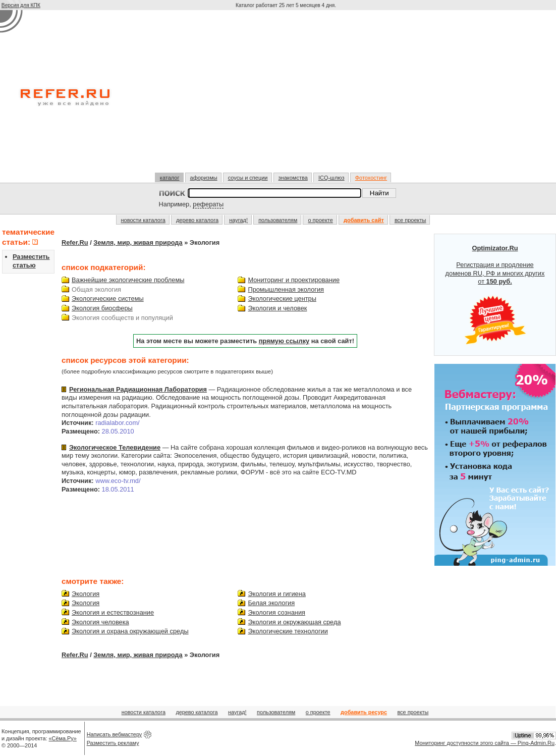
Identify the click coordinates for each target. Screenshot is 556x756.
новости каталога (143, 220)
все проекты (410, 220)
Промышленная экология (286, 289)
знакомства (293, 178)
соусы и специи (248, 178)
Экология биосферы (102, 308)
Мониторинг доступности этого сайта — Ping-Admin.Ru (485, 743)
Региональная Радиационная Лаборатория (138, 389)
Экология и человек (277, 308)
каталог (170, 178)
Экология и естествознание (113, 612)
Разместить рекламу (113, 743)
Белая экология (271, 603)
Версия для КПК (21, 5)
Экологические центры (282, 299)
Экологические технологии (288, 631)
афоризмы (204, 178)
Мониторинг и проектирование (294, 280)
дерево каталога (197, 220)
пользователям (278, 220)
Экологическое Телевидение (115, 447)
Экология (86, 594)
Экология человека (100, 622)
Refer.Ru (75, 242)
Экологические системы (108, 299)
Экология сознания (276, 612)
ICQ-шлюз (331, 178)
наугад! (238, 220)
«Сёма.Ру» (63, 738)
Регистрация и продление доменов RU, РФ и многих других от (495, 295)
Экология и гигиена (276, 594)
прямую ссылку (284, 341)
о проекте (320, 220)
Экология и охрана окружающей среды (130, 631)
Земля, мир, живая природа (138, 242)
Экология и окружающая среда (294, 622)
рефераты (208, 204)
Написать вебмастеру (115, 734)
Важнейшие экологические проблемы (128, 280)
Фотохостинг (371, 178)
